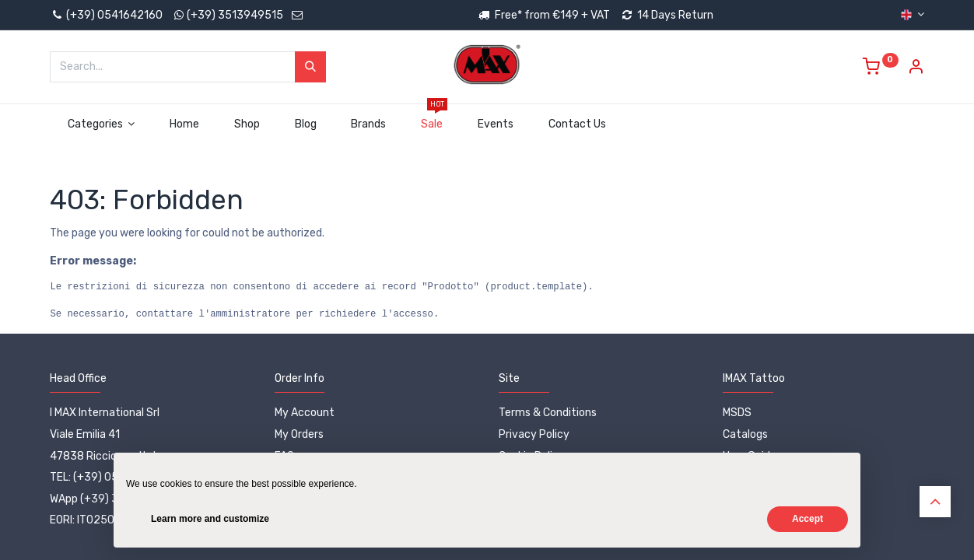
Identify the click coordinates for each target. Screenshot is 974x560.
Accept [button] (808, 519)
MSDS (737, 413)
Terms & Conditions (548, 413)
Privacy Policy (534, 434)
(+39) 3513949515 (235, 15)
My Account (305, 413)
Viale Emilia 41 (85, 434)
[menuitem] (185, 124)
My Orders (299, 434)
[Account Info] (916, 69)
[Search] (310, 67)
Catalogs (745, 434)
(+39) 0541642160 (106, 15)
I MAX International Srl (105, 413)
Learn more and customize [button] (210, 519)
